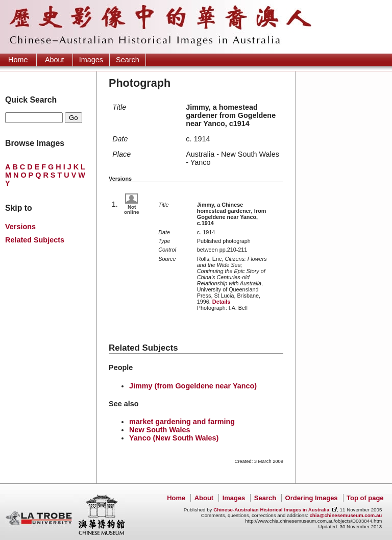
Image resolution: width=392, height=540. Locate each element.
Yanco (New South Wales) (174, 438)
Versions (20, 227)
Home (18, 60)
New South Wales (160, 430)
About (55, 60)
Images (91, 60)
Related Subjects (35, 240)
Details (221, 302)
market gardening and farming (182, 422)
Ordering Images (312, 498)
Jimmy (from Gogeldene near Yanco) (193, 386)
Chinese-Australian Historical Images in (271, 510)
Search (128, 60)
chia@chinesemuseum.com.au (346, 515)
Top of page (365, 498)
